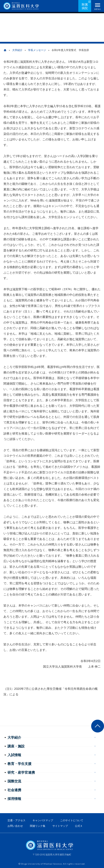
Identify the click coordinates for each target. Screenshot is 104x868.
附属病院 (85, 6)
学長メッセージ (37, 50)
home (5, 50)
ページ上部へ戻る (98, 726)
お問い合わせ (15, 826)
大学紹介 (17, 50)
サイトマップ (60, 826)
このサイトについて (72, 820)
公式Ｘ (79, 826)
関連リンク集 (38, 826)
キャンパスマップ (43, 820)
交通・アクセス (16, 820)
